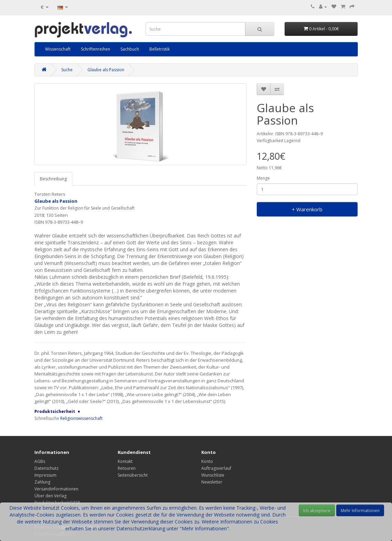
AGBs (40, 461)
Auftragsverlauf (216, 468)
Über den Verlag (50, 496)
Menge (263, 178)
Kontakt (125, 461)
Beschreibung (53, 179)
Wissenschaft (58, 49)
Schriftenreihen (96, 49)
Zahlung (42, 482)
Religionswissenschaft (81, 418)
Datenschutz (46, 468)
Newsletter (212, 482)
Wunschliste (213, 475)
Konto (207, 461)
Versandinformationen (56, 489)
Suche (67, 70)
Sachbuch (130, 49)
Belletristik (160, 49)
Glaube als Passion (106, 70)
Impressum (45, 475)
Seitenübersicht (133, 475)
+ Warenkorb (307, 209)
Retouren (127, 468)
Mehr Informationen (360, 511)
